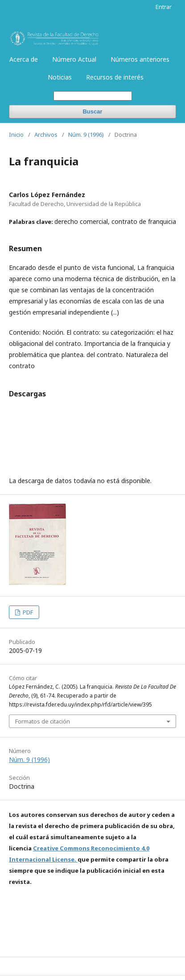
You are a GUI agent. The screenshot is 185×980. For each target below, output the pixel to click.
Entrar (164, 7)
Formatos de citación (43, 721)
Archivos (46, 135)
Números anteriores (140, 59)
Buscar (92, 111)
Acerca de (24, 59)
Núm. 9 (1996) (86, 135)
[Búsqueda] (93, 96)
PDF (27, 612)
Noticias (60, 77)
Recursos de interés (115, 77)
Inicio (16, 135)
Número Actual (74, 59)
